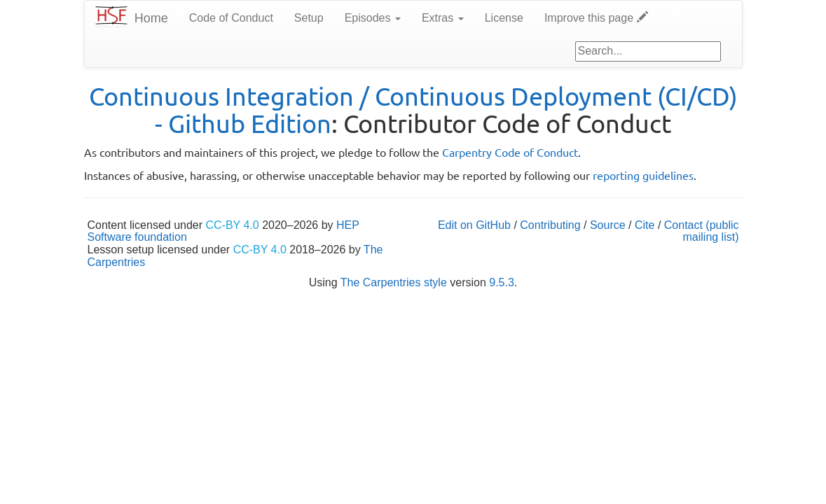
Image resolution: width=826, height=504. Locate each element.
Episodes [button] (373, 18)
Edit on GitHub (474, 225)
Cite (645, 225)
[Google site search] (648, 51)
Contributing (550, 225)
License (504, 18)
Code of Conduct (231, 18)
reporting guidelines (643, 175)
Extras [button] (443, 18)
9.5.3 (502, 282)
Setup (309, 18)
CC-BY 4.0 (233, 225)
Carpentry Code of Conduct (510, 152)
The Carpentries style (394, 282)
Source (608, 225)
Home (151, 18)
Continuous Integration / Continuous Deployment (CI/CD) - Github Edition (413, 110)
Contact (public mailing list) (702, 231)
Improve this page (596, 18)
